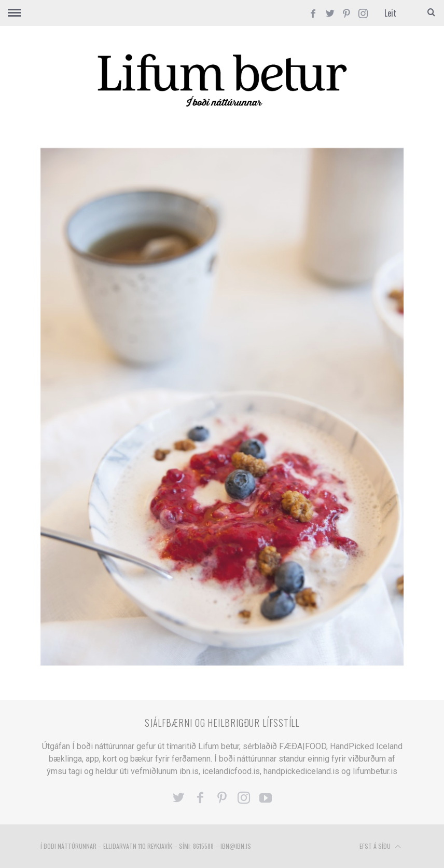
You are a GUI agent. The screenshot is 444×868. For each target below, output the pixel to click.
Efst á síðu (380, 847)
